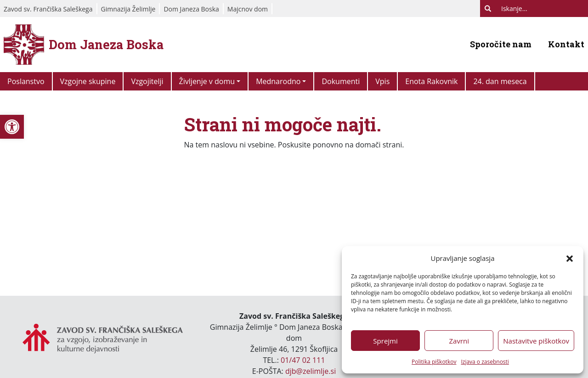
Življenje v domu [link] (207, 81)
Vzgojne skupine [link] (88, 81)
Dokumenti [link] (341, 81)
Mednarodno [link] (278, 81)
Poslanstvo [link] (26, 81)
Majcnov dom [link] (248, 9)
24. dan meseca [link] (500, 81)
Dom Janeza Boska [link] (191, 9)
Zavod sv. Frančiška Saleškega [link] (48, 9)
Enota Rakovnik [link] (431, 81)
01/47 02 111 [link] (303, 360)
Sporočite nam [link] (501, 44)
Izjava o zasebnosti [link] (485, 362)
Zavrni (459, 341)
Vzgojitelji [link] (147, 81)
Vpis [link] (382, 81)
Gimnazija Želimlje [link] (128, 9)
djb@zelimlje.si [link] (311, 371)
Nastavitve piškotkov (536, 341)
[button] (570, 258)
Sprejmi (385, 341)
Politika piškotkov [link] (434, 362)
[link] (12, 127)
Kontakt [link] (566, 44)
